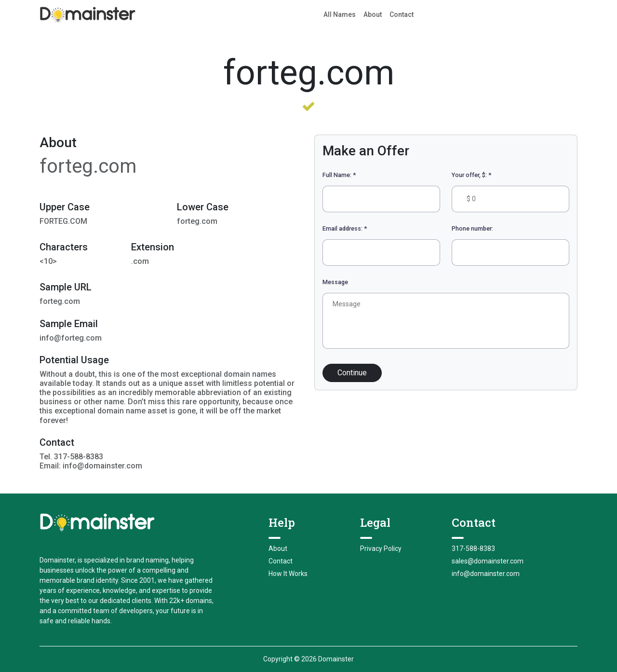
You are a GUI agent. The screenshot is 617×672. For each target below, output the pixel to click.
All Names (340, 14)
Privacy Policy (381, 549)
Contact (402, 14)
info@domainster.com (486, 574)
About (373, 14)
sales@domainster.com (488, 561)
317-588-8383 (473, 549)
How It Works (288, 574)
